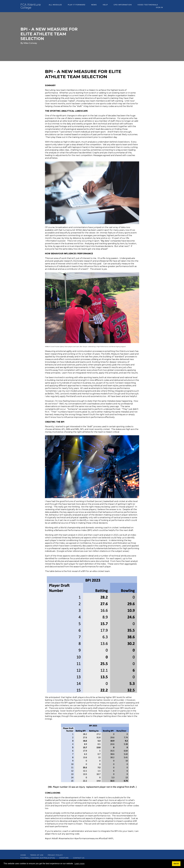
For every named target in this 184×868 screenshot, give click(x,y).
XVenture (64, 858)
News (90, 6)
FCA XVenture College (31, 6)
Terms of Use (37, 855)
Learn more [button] (79, 864)
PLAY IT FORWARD (74, 6)
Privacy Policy (55, 855)
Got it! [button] (176, 864)
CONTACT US (79, 858)
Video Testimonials (140, 6)
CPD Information (116, 6)
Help (100, 6)
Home (23, 855)
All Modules (55, 6)
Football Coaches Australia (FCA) (38, 858)
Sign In (160, 6)
